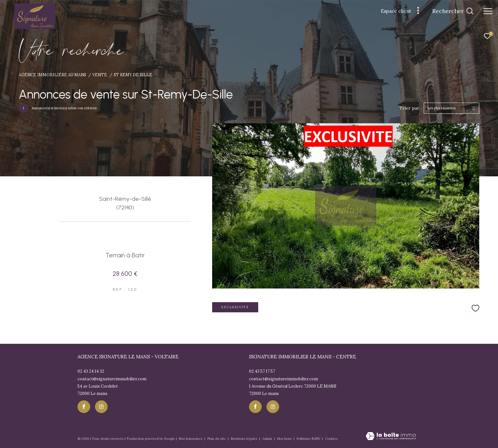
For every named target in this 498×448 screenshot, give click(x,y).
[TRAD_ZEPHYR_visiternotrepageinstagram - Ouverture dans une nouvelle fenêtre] (101, 407)
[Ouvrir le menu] (488, 11)
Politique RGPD (308, 439)
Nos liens (285, 439)
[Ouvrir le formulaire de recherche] (453, 11)
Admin (268, 439)
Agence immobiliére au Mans (52, 75)
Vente (100, 75)
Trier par (409, 108)
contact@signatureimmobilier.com (112, 379)
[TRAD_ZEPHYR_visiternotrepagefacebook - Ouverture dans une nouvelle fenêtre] (84, 407)
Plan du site (217, 439)
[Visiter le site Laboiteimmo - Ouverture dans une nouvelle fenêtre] (391, 437)
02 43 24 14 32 (91, 371)
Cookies (331, 439)
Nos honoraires (191, 439)
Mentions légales (245, 439)
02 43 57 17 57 (262, 371)
